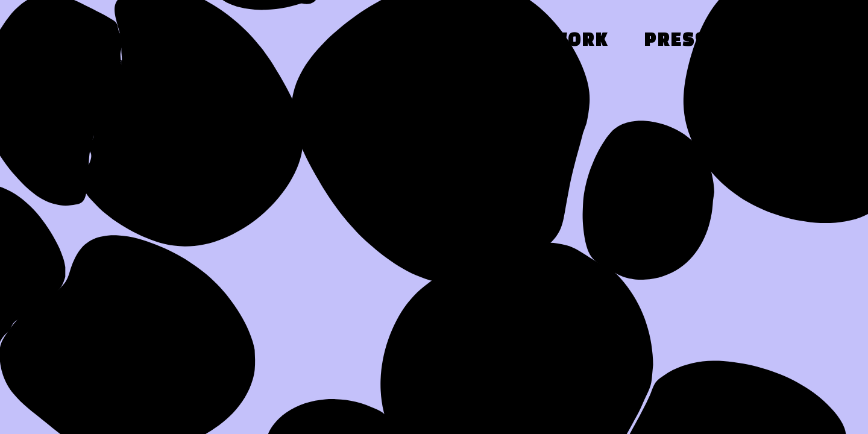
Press (676, 41)
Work (579, 41)
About (482, 41)
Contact (788, 41)
